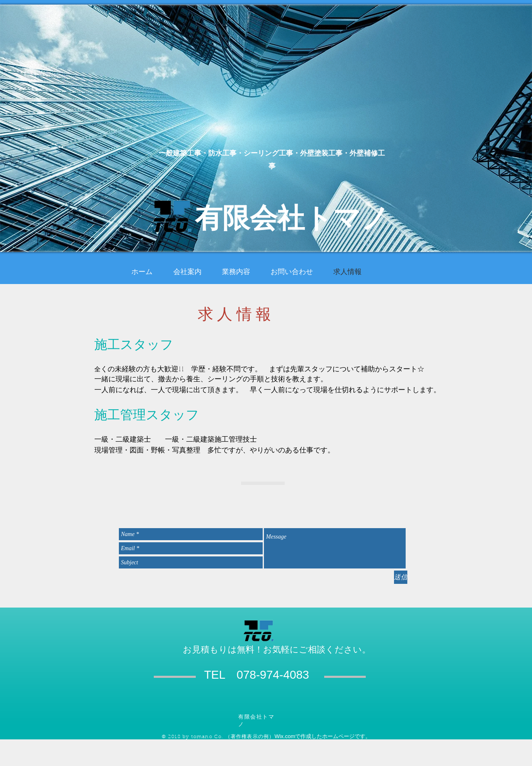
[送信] (401, 577)
